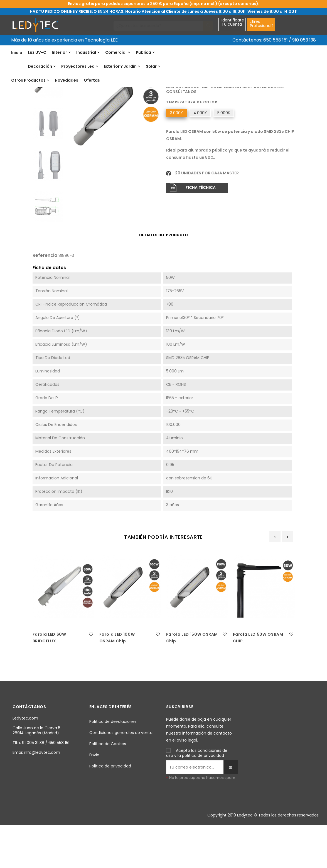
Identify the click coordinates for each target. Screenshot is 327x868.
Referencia (177, 122)
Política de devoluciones (113, 764)
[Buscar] (159, 26)
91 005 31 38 (33, 784)
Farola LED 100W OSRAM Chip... (117, 679)
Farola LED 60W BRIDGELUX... (49, 679)
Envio (94, 797)
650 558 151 (276, 40)
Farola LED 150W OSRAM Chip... (192, 679)
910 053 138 (304, 40)
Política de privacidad (110, 808)
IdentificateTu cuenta (233, 23)
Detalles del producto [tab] (163, 277)
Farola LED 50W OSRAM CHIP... (258, 679)
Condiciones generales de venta (121, 775)
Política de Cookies (108, 786)
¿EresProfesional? (262, 24)
